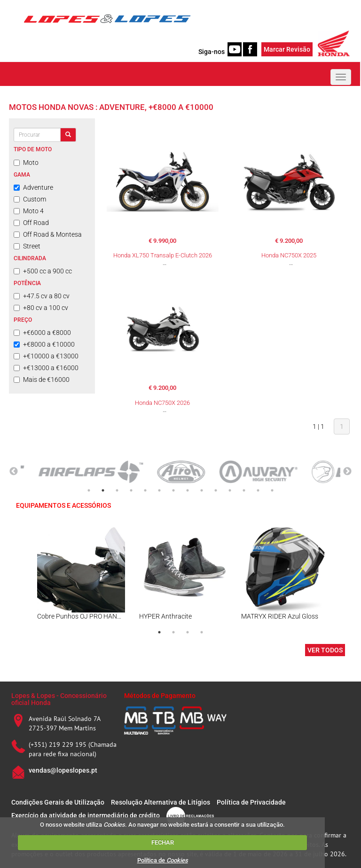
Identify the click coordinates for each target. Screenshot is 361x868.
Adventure (33, 187)
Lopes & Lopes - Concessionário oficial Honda (59, 699)
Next (347, 472)
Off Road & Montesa (48, 234)
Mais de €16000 (42, 380)
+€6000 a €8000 (42, 333)
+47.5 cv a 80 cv (42, 296)
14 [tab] (272, 490)
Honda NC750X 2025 (289, 255)
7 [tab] (173, 490)
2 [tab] (103, 490)
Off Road (31, 223)
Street (27, 246)
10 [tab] (216, 490)
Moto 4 (29, 211)
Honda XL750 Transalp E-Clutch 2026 (163, 255)
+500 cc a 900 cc (43, 271)
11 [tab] (230, 490)
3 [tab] (117, 490)
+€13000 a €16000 (46, 368)
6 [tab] (159, 490)
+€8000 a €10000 (44, 344)
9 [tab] (202, 490)
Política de (163, 860)
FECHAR (163, 842)
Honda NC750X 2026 (162, 403)
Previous (14, 472)
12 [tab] (244, 490)
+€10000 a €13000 (46, 356)
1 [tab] (89, 490)
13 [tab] (258, 490)
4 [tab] (131, 490)
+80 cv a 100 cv (41, 308)
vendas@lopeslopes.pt (63, 770)
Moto (26, 163)
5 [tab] (145, 490)
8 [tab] (188, 490)
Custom (30, 199)
